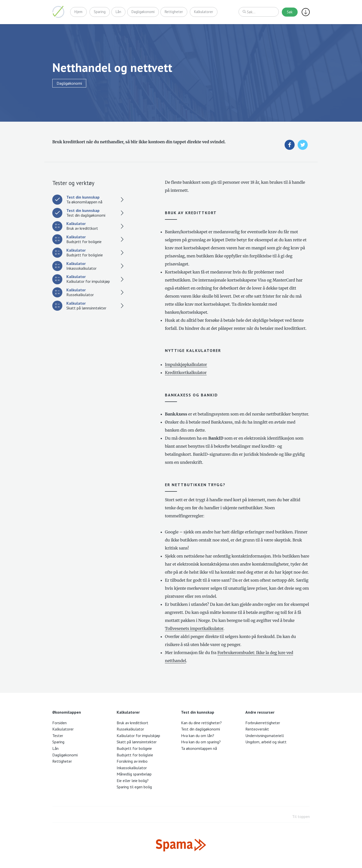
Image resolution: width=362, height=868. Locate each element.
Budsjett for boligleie (135, 755)
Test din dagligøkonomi (200, 729)
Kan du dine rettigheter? (201, 723)
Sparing (100, 12)
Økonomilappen (58, 12)
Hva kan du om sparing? (201, 742)
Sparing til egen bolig (134, 787)
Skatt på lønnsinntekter (137, 742)
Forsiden (59, 723)
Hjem (79, 12)
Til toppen (301, 816)
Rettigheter (174, 12)
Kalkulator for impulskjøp (138, 736)
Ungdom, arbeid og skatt (266, 742)
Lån (119, 12)
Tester (58, 736)
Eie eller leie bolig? (133, 781)
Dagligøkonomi (143, 12)
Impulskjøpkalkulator (186, 364)
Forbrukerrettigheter (263, 723)
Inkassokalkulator (132, 768)
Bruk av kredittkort (132, 723)
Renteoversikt (257, 729)
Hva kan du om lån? (198, 736)
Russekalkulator (130, 729)
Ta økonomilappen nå (199, 748)
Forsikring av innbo (132, 761)
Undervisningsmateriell (265, 736)
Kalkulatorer (204, 12)
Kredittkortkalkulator (186, 373)
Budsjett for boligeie (134, 748)
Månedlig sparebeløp (134, 774)
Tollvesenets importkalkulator (194, 628)
